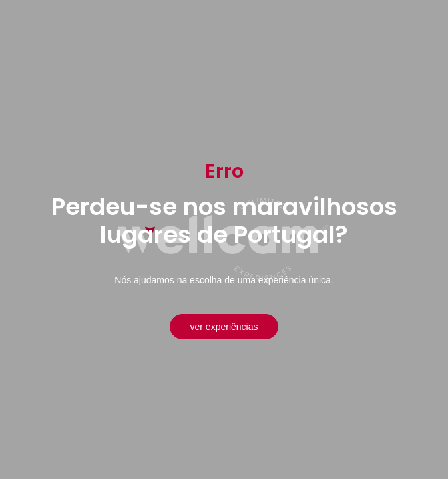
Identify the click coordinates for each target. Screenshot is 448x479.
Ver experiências (224, 327)
